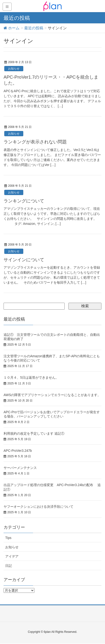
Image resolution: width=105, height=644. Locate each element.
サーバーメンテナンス (20, 468)
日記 (9, 566)
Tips (8, 538)
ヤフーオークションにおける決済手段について (38, 507)
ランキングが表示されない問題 (35, 142)
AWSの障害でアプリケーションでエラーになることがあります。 (52, 395)
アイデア (12, 556)
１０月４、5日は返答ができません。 (31, 377)
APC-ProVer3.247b (18, 451)
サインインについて (24, 260)
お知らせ (14, 69)
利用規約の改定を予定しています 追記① (34, 433)
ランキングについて (24, 201)
